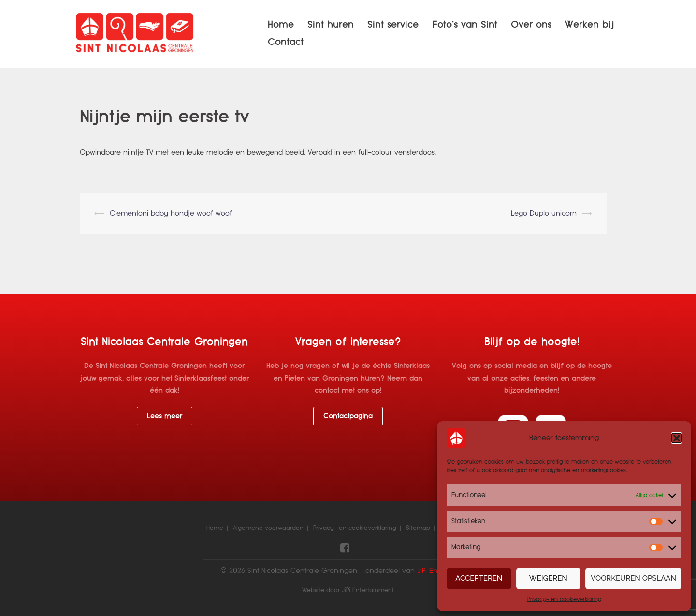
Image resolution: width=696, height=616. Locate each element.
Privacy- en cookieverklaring (564, 599)
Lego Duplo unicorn (544, 213)
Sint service (393, 24)
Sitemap (418, 528)
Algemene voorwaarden (268, 528)
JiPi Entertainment (368, 590)
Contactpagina (348, 416)
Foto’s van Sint (465, 24)
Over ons (531, 24)
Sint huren (331, 24)
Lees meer (165, 416)
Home (281, 24)
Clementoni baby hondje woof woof (171, 213)
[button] (677, 438)
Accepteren (479, 578)
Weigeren (548, 578)
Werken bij (589, 24)
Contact (286, 42)
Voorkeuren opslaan (633, 578)
